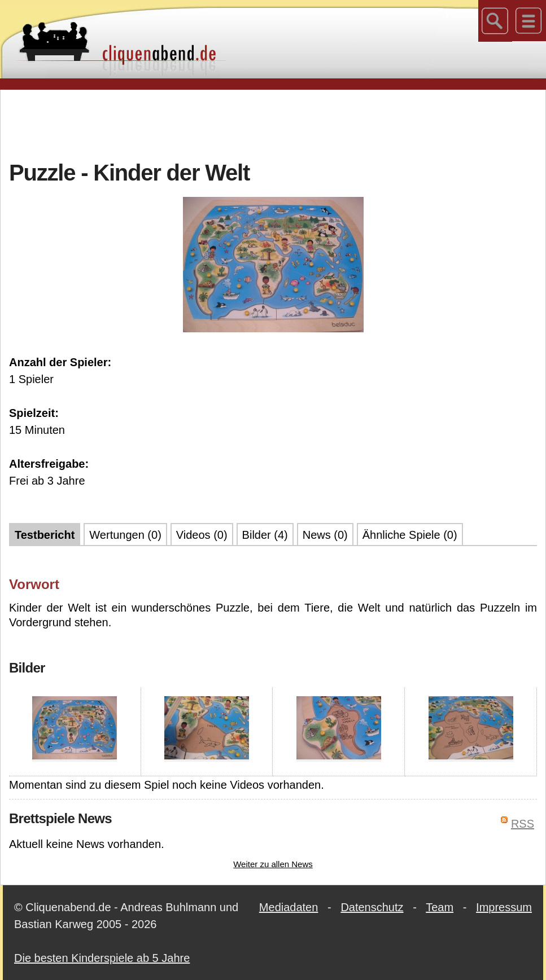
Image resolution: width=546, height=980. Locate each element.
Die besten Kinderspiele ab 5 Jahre (102, 958)
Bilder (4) (265, 535)
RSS (523, 824)
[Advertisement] (273, 124)
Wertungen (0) (125, 535)
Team (440, 907)
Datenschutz (372, 907)
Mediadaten (289, 907)
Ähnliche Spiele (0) (410, 535)
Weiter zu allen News (273, 864)
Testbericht (45, 535)
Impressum (504, 907)
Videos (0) (202, 535)
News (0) (325, 535)
